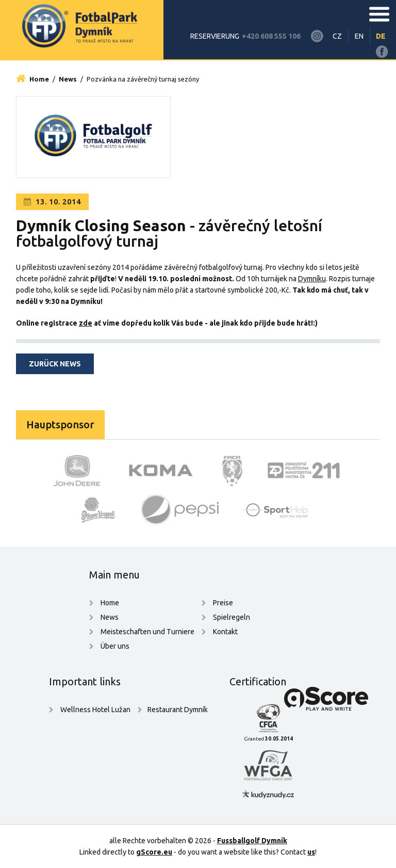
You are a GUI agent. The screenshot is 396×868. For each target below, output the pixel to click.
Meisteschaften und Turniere (147, 632)
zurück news (55, 364)
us (311, 852)
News (68, 79)
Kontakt (225, 632)
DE (381, 36)
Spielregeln (232, 617)
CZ (337, 36)
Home (32, 79)
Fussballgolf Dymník (252, 841)
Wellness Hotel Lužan (95, 710)
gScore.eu (154, 852)
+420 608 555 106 (271, 36)
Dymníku (312, 279)
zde (86, 323)
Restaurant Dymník (178, 710)
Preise (223, 603)
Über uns (115, 646)
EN (359, 36)
